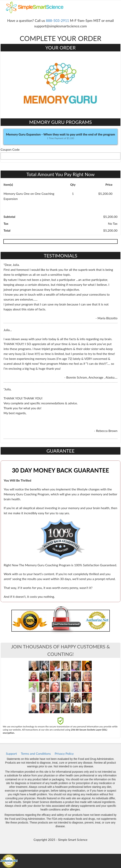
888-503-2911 (57, 20)
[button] (60, 137)
